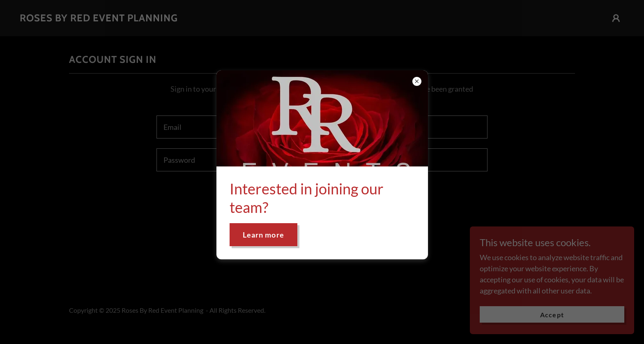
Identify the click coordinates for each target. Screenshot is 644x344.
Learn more (263, 235)
